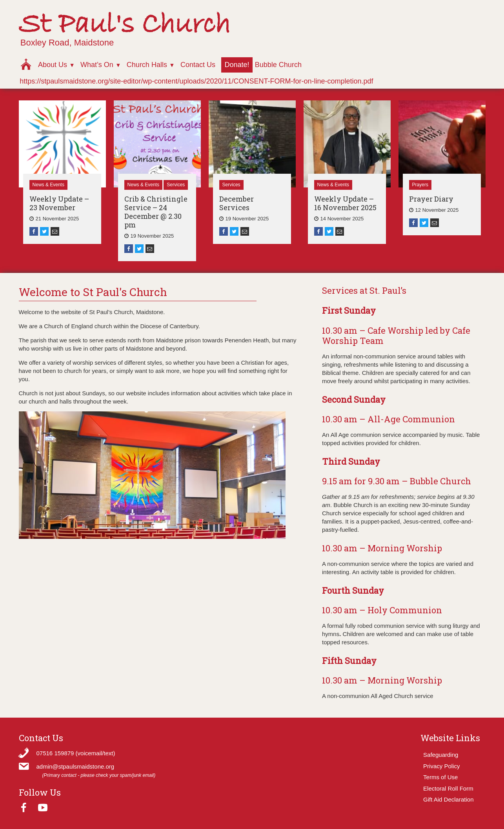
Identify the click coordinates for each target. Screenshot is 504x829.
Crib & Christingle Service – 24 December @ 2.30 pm (156, 212)
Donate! (237, 65)
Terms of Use (440, 777)
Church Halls (147, 65)
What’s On (97, 65)
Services (176, 185)
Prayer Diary (431, 199)
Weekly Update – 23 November (59, 203)
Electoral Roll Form (448, 788)
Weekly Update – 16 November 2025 (345, 203)
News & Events (48, 185)
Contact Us (198, 65)
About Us (53, 65)
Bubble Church (278, 65)
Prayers (420, 185)
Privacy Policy (441, 766)
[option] (62, 172)
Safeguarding (441, 755)
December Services (237, 203)
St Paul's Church (125, 25)
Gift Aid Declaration (448, 799)
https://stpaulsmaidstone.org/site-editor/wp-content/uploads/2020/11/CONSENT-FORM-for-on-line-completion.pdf (196, 81)
